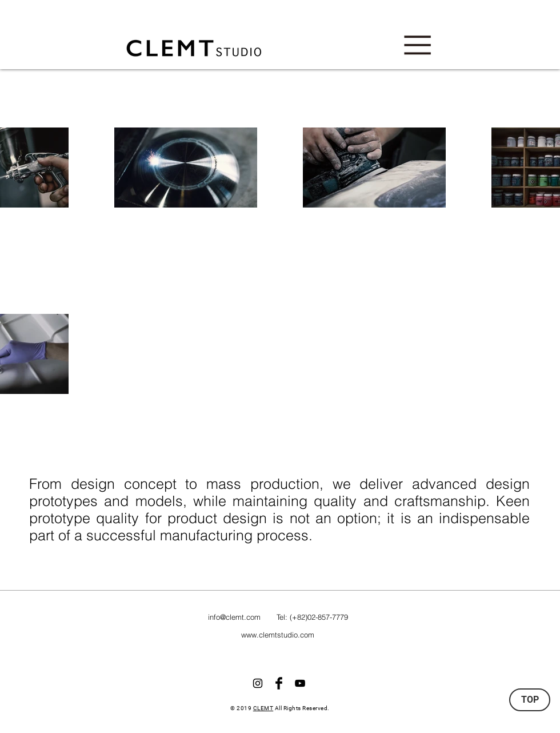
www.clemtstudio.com (278, 635)
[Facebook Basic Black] (279, 683)
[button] (417, 45)
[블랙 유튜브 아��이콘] (300, 683)
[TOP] (530, 700)
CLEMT (263, 708)
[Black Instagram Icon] (258, 683)
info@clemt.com (234, 617)
